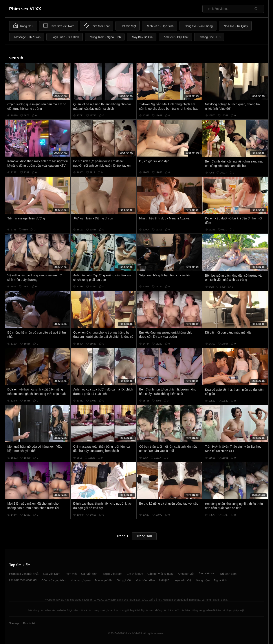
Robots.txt (29, 623)
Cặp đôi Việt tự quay (160, 574)
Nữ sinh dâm (228, 574)
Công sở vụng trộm (54, 580)
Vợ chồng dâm (145, 580)
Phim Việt (71, 574)
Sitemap (14, 623)
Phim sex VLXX (25, 9)
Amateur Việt (186, 574)
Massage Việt (104, 580)
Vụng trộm (203, 580)
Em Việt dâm (135, 574)
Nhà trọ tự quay (81, 580)
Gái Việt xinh (89, 574)
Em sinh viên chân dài (23, 580)
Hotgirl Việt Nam (112, 574)
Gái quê (164, 580)
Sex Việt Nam (52, 574)
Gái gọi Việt (124, 580)
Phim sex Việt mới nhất (24, 574)
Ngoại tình (221, 580)
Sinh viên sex (207, 573)
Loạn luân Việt (183, 580)
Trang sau (144, 536)
